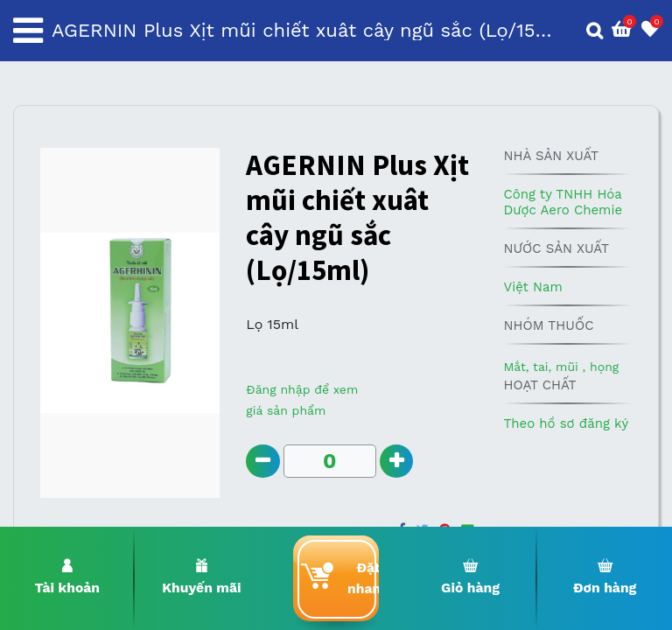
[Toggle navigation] (28, 31)
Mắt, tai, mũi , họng (561, 367)
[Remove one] (263, 462)
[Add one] (398, 462)
